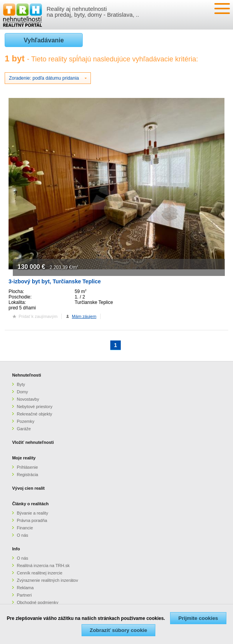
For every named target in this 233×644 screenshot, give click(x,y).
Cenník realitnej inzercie (39, 573)
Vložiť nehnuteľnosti (33, 442)
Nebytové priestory (35, 407)
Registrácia (27, 475)
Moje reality (24, 458)
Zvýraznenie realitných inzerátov (47, 580)
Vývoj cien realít (28, 488)
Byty (21, 384)
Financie (25, 528)
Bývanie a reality (32, 513)
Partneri (24, 595)
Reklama (25, 588)
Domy (22, 392)
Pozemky (25, 421)
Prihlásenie (27, 467)
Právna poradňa (32, 520)
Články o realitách (30, 504)
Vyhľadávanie (44, 40)
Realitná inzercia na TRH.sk (43, 565)
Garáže (24, 429)
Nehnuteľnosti (27, 375)
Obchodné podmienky (37, 602)
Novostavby (28, 399)
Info (16, 549)
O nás (22, 535)
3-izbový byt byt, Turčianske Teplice (55, 281)
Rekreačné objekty (34, 414)
